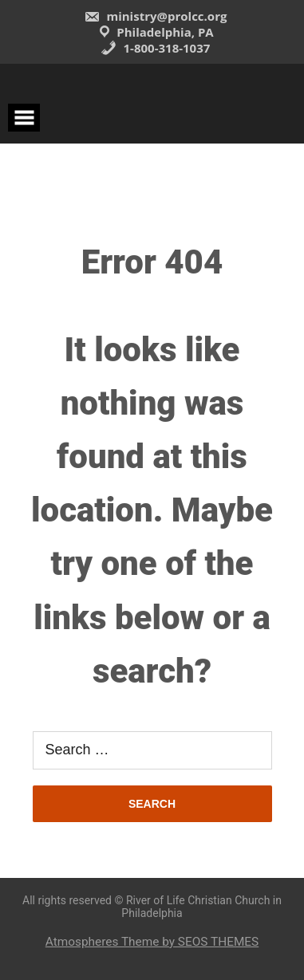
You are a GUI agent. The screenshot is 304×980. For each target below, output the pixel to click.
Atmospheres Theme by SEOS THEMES (152, 942)
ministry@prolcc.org (156, 16)
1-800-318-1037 (156, 48)
